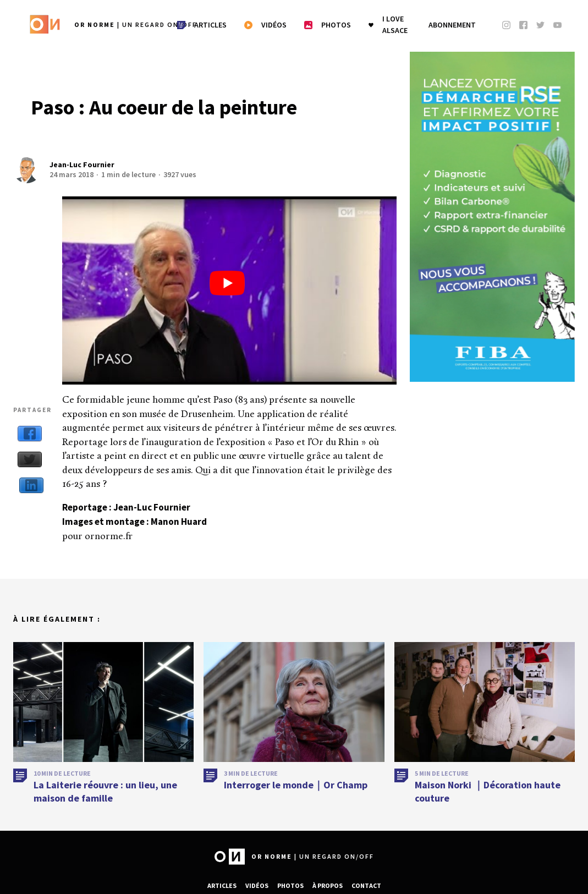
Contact (366, 885)
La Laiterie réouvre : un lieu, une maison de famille (105, 796)
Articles (222, 885)
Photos (290, 885)
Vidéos (257, 885)
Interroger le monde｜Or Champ (296, 789)
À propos (328, 885)
